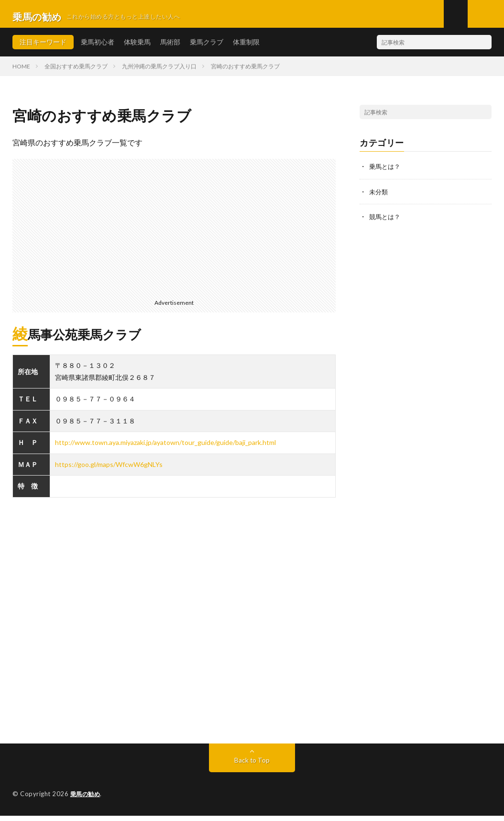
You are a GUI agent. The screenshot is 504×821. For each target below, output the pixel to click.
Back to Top (252, 766)
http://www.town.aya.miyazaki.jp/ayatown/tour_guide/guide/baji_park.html (165, 448)
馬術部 (170, 48)
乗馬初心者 (98, 48)
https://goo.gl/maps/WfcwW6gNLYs (109, 470)
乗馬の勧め (87, 799)
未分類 (379, 197)
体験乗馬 (137, 48)
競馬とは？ (386, 222)
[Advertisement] (174, 232)
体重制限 (246, 48)
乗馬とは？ (386, 172)
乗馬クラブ (207, 48)
